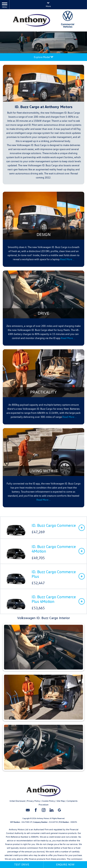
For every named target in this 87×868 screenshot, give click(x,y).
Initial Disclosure (17, 801)
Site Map (61, 801)
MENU (5, 5)
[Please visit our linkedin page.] (51, 811)
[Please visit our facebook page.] (36, 811)
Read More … (43, 500)
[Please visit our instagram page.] (43, 811)
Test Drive (22, 864)
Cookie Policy (48, 801)
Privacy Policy (34, 801)
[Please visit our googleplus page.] (59, 811)
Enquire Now (65, 864)
